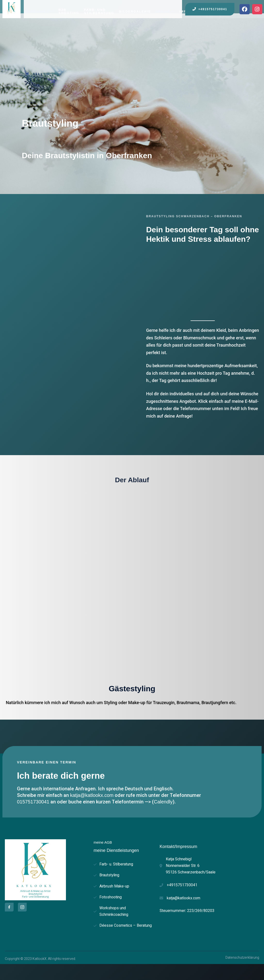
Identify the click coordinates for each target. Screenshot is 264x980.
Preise (165, 9)
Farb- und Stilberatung (99, 9)
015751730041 (33, 802)
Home (14, 9)
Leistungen (39, 9)
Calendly (163, 802)
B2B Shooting (69, 9)
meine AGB (103, 842)
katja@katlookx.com (92, 795)
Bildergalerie (135, 9)
